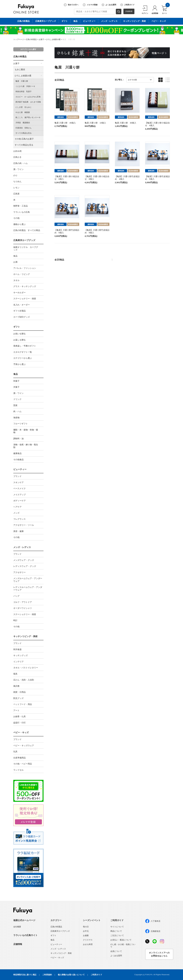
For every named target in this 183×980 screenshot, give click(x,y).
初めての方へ (71, 5)
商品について (116, 931)
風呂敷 (16, 686)
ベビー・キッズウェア (24, 745)
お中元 (86, 931)
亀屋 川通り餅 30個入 (126, 123)
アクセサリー (19, 572)
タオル (16, 280)
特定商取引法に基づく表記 (25, 975)
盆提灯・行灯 (19, 723)
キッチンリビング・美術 (25, 636)
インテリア (18, 662)
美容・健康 (18, 531)
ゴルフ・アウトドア (23, 602)
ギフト (17, 327)
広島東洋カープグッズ (24, 240)
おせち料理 (88, 944)
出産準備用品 (19, 758)
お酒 (15, 262)
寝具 (15, 674)
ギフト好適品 (19, 311)
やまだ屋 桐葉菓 (23, 112)
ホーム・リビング (22, 274)
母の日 (86, 927)
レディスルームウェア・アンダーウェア (28, 589)
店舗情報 (18, 944)
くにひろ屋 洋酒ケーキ (25, 86)
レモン (16, 188)
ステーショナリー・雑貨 (25, 299)
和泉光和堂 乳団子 (24, 92)
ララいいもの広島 (22, 212)
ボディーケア (19, 501)
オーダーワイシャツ (23, 608)
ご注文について (117, 935)
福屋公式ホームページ (24, 920)
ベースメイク (19, 488)
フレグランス (19, 519)
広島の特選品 (31, 39)
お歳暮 (86, 935)
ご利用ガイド (127, 5)
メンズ (16, 513)
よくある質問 (109, 5)
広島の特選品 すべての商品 (27, 230)
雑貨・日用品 (19, 692)
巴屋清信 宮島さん (24, 128)
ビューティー (20, 469)
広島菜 (16, 194)
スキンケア (18, 482)
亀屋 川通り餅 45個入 (65, 123)
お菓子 (41, 39)
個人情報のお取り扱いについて (71, 975)
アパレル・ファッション (25, 268)
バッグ (16, 596)
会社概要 (17, 927)
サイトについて (117, 927)
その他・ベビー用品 (23, 764)
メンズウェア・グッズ (24, 560)
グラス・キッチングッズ (25, 286)
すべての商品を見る (24, 133)
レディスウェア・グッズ (25, 566)
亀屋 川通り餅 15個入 (95, 123)
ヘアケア (17, 507)
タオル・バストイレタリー (26, 668)
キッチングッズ (21, 655)
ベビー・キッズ (21, 732)
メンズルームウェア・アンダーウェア (28, 580)
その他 (16, 218)
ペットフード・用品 (23, 704)
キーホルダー (19, 293)
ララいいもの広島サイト (25, 935)
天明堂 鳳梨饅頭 (23, 123)
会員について (116, 951)
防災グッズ (18, 698)
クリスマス (88, 940)
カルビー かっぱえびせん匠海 (28, 97)
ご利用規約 (47, 975)
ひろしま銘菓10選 (53, 39)
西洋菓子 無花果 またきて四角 (28, 102)
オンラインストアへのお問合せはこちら (159, 954)
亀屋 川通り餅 (69, 39)
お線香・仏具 (19, 716)
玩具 (15, 752)
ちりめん (17, 181)
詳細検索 (129, 11)
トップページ (19, 39)
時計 (15, 620)
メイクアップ (19, 495)
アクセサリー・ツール (24, 525)
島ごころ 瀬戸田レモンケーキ (28, 117)
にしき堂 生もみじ (24, 107)
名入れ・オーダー (22, 305)
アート (16, 710)
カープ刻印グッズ (22, 317)
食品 (15, 256)
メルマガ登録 (90, 5)
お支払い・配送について (121, 940)
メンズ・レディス (22, 547)
